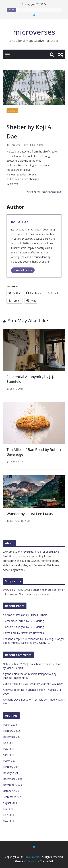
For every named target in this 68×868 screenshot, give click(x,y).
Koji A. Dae (38, 145)
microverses (34, 32)
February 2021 (11, 767)
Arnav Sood (10, 690)
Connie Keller (11, 684)
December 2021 (12, 737)
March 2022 (10, 725)
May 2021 (9, 749)
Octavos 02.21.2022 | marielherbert (24, 664)
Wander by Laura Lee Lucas (30, 514)
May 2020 (9, 821)
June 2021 (9, 743)
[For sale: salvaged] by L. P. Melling (23, 627)
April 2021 (9, 755)
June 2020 (9, 815)
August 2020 (10, 803)
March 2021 (10, 761)
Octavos (12, 111)
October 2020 (11, 791)
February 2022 (11, 731)
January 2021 (11, 773)
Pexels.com (56, 192)
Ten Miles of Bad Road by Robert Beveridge (34, 452)
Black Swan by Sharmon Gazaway (43, 684)
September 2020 (13, 797)
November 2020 (12, 785)
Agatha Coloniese (13, 674)
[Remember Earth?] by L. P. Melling (23, 621)
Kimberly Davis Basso (16, 700)
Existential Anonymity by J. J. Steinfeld (30, 379)
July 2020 (8, 809)
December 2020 (12, 779)
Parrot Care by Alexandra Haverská (23, 633)
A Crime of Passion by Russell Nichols (25, 615)
